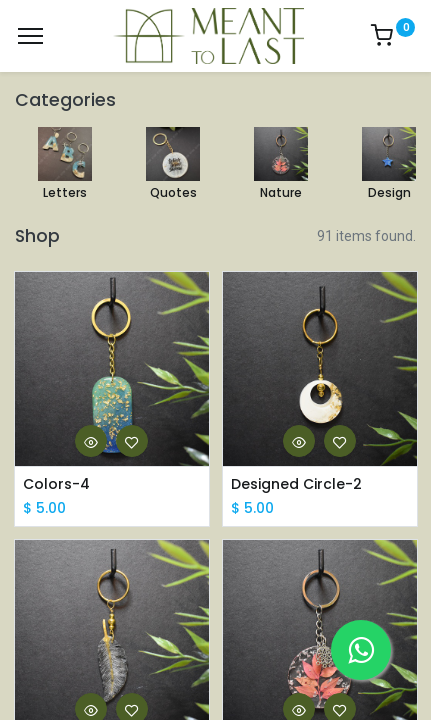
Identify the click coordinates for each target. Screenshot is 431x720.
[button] (91, 441)
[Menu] (30, 36)
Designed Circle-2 (296, 484)
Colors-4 (56, 484)
